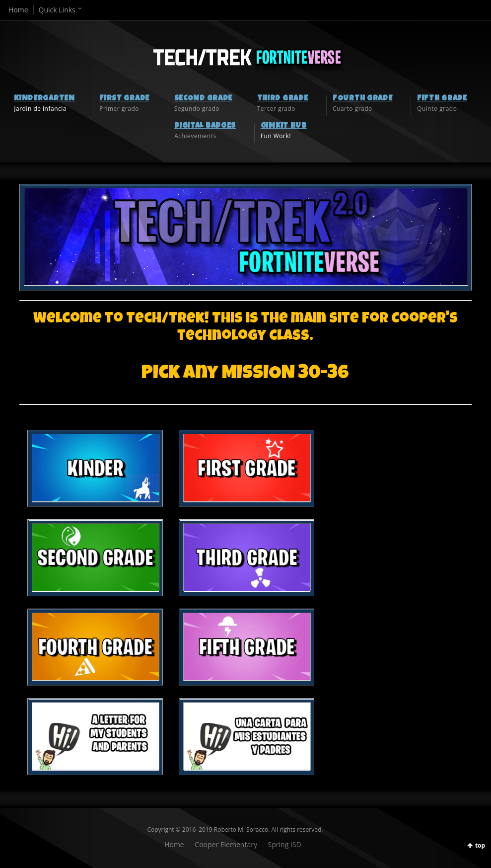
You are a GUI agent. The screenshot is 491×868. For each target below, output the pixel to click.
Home (18, 10)
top (480, 845)
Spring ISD (285, 844)
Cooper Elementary (226, 844)
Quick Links (57, 10)
